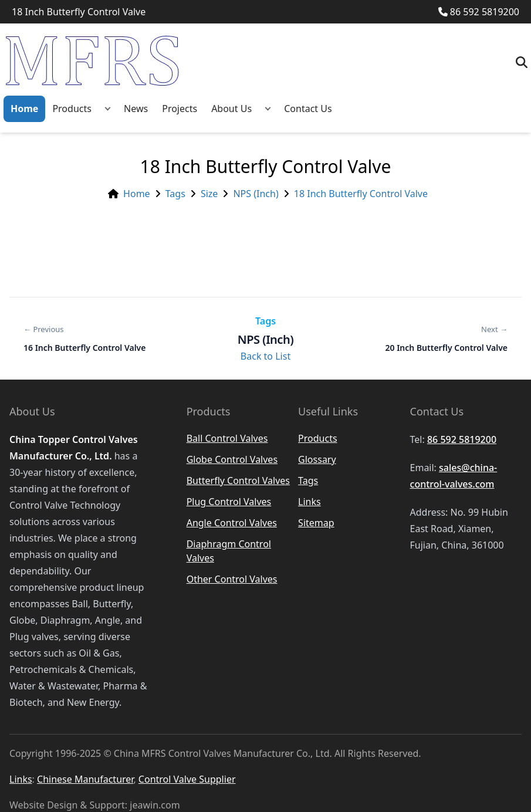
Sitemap (316, 523)
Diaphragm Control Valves (229, 551)
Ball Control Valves (227, 438)
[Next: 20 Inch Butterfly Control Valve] (447, 339)
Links (310, 502)
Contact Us (308, 109)
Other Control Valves (232, 579)
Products (72, 109)
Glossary (317, 459)
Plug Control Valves (229, 502)
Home (24, 109)
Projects (180, 109)
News (136, 109)
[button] (108, 109)
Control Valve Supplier (187, 779)
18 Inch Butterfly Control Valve (361, 194)
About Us (231, 109)
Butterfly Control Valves (238, 481)
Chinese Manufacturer (85, 779)
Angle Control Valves (232, 523)
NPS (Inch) (256, 194)
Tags (175, 194)
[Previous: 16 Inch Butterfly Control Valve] (84, 339)
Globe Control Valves (232, 459)
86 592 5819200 (479, 12)
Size (209, 194)
